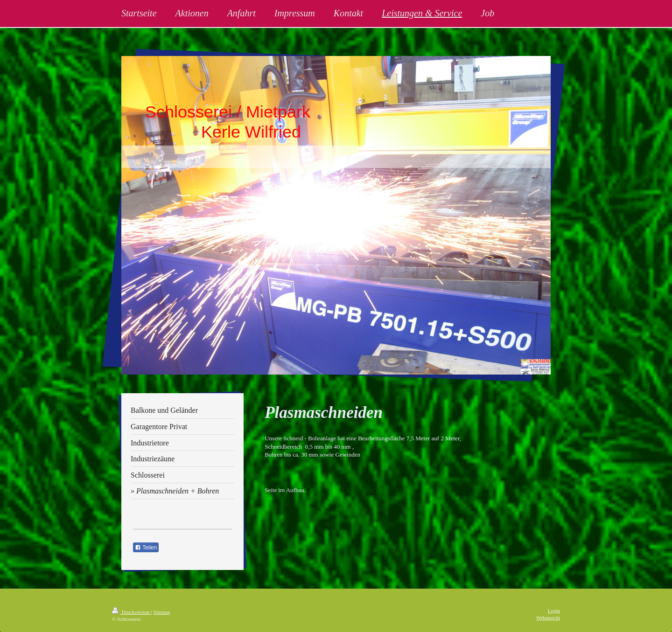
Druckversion (131, 612)
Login (554, 611)
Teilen (146, 548)
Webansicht (548, 618)
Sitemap (161, 612)
